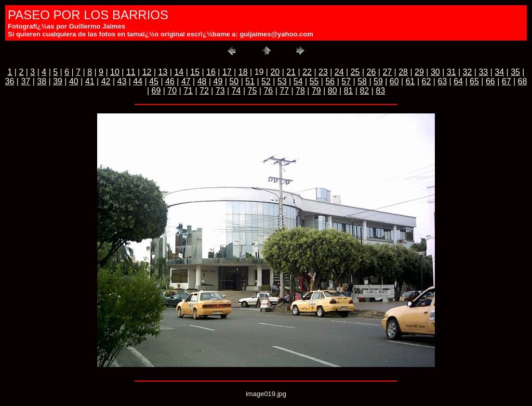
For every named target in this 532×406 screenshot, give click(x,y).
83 (380, 91)
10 (115, 72)
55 (314, 81)
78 (300, 91)
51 (250, 81)
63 (442, 81)
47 (186, 81)
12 (147, 72)
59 (378, 81)
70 (172, 91)
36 (10, 81)
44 (138, 81)
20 (275, 72)
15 (195, 72)
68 (523, 81)
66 (490, 81)
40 (74, 81)
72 (204, 91)
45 (154, 81)
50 (234, 81)
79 (316, 91)
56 (330, 81)
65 (474, 81)
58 (362, 81)
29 (419, 72)
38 (42, 81)
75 (252, 91)
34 (499, 72)
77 (284, 91)
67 (507, 81)
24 (339, 72)
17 (227, 72)
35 (515, 72)
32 (468, 72)
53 (282, 81)
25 (355, 72)
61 (410, 81)
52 (266, 81)
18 (243, 72)
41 (90, 81)
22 (307, 72)
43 (122, 81)
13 (163, 72)
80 (332, 91)
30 (435, 72)
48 (202, 81)
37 (25, 81)
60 (394, 81)
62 (427, 81)
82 (364, 91)
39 (58, 81)
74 (236, 91)
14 (179, 72)
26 (371, 72)
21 (291, 72)
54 (298, 81)
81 (349, 91)
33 (483, 72)
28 (403, 72)
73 (220, 91)
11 (131, 72)
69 (156, 91)
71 (188, 91)
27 (387, 72)
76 (268, 91)
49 (218, 81)
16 (211, 72)
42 (106, 81)
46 (170, 81)
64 (458, 81)
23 (323, 72)
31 (451, 72)
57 (346, 81)
